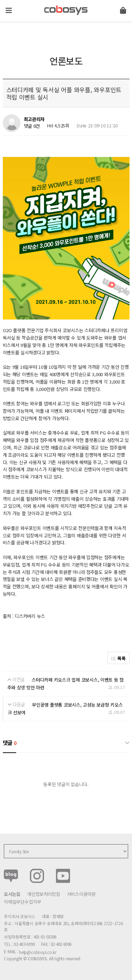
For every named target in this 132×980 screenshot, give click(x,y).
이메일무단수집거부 (23, 902)
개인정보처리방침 (44, 894)
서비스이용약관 (81, 894)
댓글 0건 (32, 126)
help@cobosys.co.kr (38, 952)
